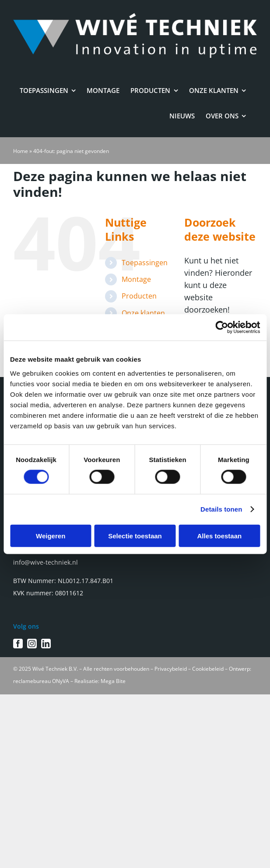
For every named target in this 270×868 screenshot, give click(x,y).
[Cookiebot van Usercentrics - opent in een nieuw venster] (222, 327)
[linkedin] (46, 644)
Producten (139, 296)
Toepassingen (145, 263)
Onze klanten (143, 313)
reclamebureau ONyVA (41, 681)
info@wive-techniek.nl (46, 562)
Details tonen (221, 509)
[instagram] (32, 644)
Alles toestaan (219, 535)
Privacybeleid (171, 669)
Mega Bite (113, 681)
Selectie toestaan (135, 535)
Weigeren (51, 535)
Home (21, 151)
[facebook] (18, 644)
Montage (136, 279)
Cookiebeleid (208, 669)
